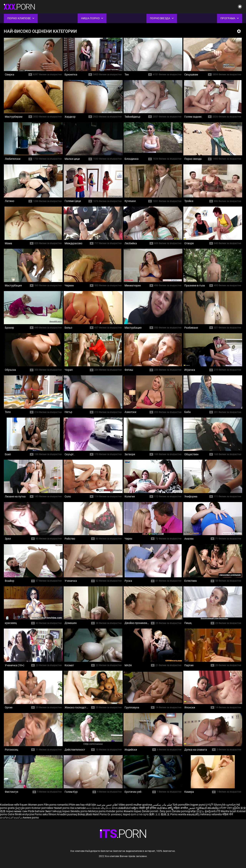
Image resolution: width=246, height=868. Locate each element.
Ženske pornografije (184, 811)
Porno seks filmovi (45, 814)
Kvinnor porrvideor (43, 808)
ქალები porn (23, 808)
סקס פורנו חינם (140, 814)
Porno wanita (179, 814)
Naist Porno (100, 814)
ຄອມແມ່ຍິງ (194, 814)
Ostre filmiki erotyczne (21, 814)
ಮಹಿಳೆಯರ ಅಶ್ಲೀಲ (129, 808)
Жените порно (133, 811)
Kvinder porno (115, 811)
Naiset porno (62, 808)
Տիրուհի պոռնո (225, 805)
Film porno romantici (56, 805)
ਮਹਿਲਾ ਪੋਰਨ (226, 808)
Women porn (36, 805)
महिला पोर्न (228, 814)
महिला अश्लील (181, 808)
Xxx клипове (78, 808)
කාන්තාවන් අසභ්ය (11, 818)
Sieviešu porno (79, 811)
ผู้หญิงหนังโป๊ (213, 811)
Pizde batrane (36, 811)
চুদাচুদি (210, 805)
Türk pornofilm (181, 805)
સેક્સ (115, 808)
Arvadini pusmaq (67, 814)
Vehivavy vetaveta (211, 814)
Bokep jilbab (85, 814)
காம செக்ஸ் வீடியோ (99, 808)
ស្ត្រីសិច (237, 808)
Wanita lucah (229, 811)
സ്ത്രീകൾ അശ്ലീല (207, 808)
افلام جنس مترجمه (107, 805)
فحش (192, 808)
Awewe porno (31, 818)
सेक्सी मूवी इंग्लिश (148, 808)
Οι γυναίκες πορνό (119, 814)
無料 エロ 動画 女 (159, 814)
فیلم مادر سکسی (162, 805)
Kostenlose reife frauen (14, 805)
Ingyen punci (198, 805)
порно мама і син (17, 811)
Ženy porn (166, 811)
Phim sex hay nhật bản (83, 805)
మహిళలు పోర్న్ (165, 808)
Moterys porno (97, 811)
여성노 (201, 811)
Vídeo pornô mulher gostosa (135, 805)
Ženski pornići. (151, 811)
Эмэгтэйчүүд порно (58, 811)
